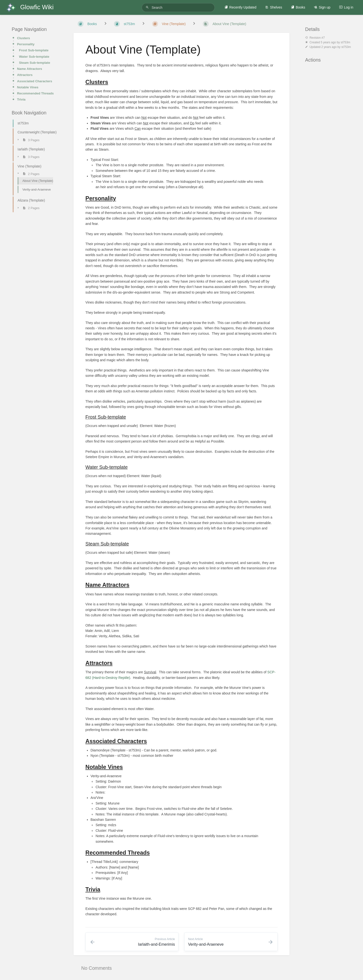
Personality (26, 44)
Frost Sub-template (34, 50)
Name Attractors (30, 69)
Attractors (25, 75)
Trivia (21, 99)
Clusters (23, 38)
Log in (346, 7)
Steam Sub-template (35, 63)
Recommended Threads (35, 93)
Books (298, 7)
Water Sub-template (34, 57)
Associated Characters (35, 81)
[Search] (148, 7)
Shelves (274, 7)
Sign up (322, 7)
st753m (345, 42)
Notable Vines (28, 87)
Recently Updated (240, 7)
